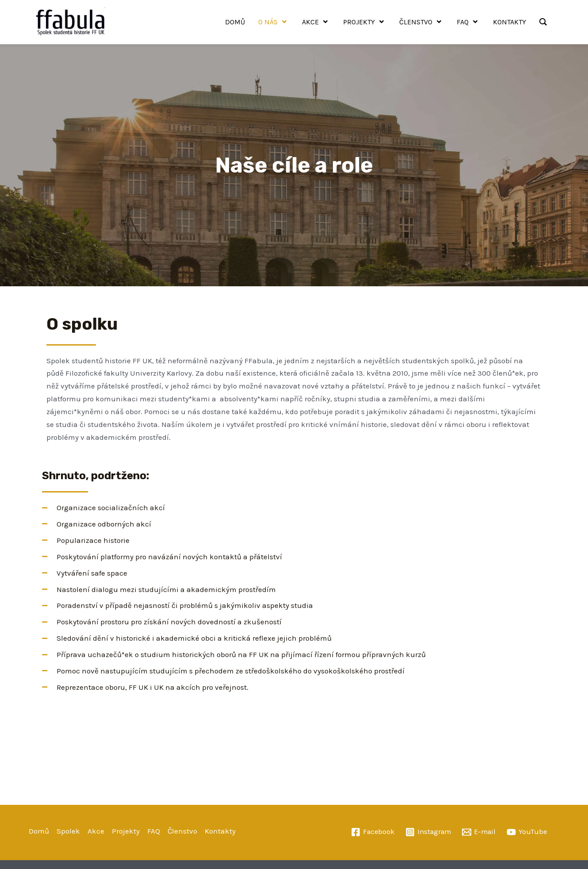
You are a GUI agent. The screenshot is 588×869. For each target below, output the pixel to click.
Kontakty (220, 831)
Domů (39, 831)
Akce (96, 831)
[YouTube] (530, 832)
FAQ (154, 831)
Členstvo (182, 831)
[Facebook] (370, 832)
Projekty (126, 831)
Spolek (68, 831)
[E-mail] (481, 832)
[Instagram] (428, 832)
